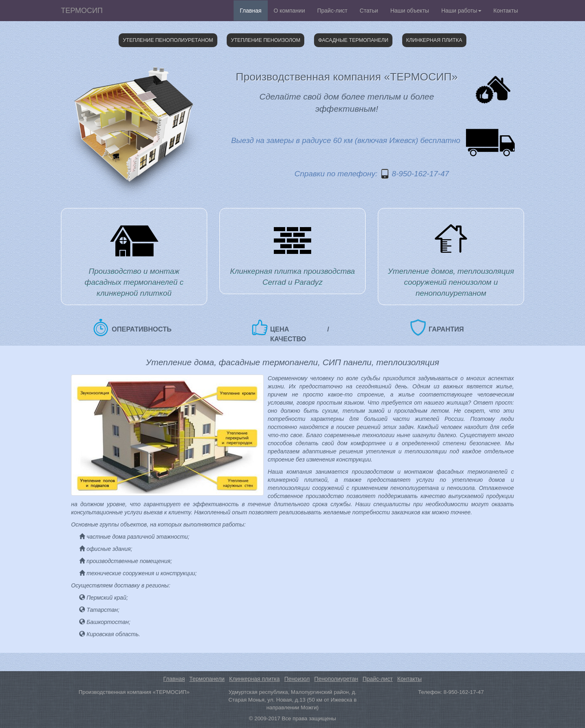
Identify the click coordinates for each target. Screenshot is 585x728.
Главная (250, 11)
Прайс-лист (333, 11)
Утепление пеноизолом (265, 40)
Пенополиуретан (336, 679)
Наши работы (461, 11)
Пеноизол (297, 679)
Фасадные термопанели (353, 40)
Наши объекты (410, 11)
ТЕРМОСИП (82, 11)
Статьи (369, 11)
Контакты (506, 11)
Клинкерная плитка (434, 40)
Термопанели (207, 679)
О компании (289, 11)
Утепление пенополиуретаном (168, 40)
